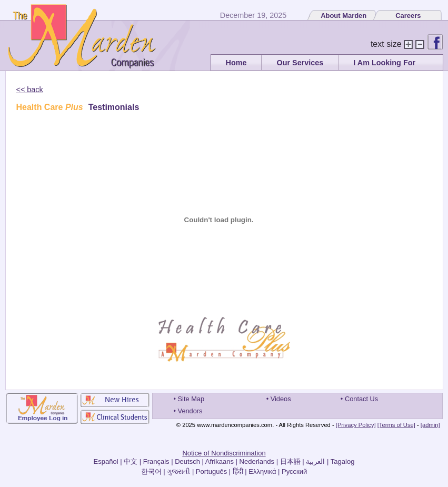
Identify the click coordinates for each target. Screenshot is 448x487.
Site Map (191, 399)
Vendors (190, 411)
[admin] (430, 425)
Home (236, 63)
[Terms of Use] (396, 425)
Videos (281, 399)
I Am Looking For (384, 63)
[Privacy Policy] (356, 425)
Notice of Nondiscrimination (224, 453)
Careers (408, 16)
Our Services (300, 63)
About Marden (344, 16)
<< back (30, 90)
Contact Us (361, 399)
